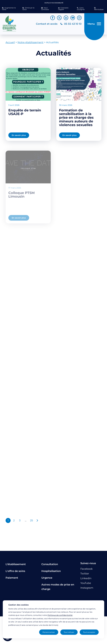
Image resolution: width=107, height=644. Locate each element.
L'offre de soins (15, 571)
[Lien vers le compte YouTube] (73, 18)
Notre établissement (30, 42)
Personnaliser (49, 632)
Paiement (12, 578)
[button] (10, 9)
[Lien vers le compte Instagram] (79, 18)
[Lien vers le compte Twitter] (59, 18)
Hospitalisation (51, 571)
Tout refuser (69, 632)
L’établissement (16, 564)
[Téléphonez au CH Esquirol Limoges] (71, 24)
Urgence (47, 578)
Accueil (10, 42)
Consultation (50, 564)
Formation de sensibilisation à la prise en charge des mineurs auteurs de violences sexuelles (76, 118)
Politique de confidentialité (60, 615)
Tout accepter (89, 632)
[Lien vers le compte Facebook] (53, 18)
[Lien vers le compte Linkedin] (66, 18)
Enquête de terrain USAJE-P (25, 112)
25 (31, 520)
